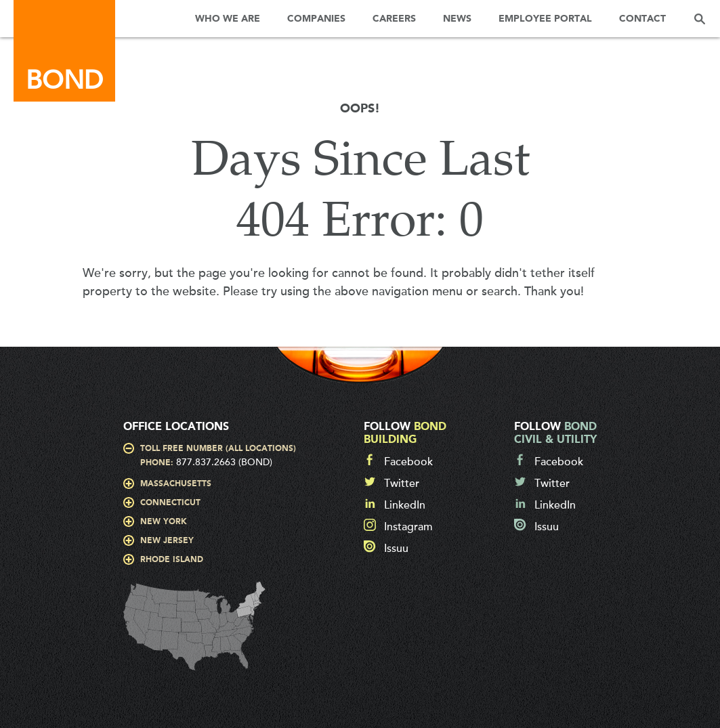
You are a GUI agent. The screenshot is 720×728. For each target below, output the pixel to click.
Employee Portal (545, 19)
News (457, 19)
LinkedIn (405, 505)
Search (700, 19)
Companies (316, 19)
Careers (394, 19)
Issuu (396, 549)
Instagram (408, 527)
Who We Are (228, 19)
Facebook (408, 462)
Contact (642, 19)
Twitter (402, 484)
